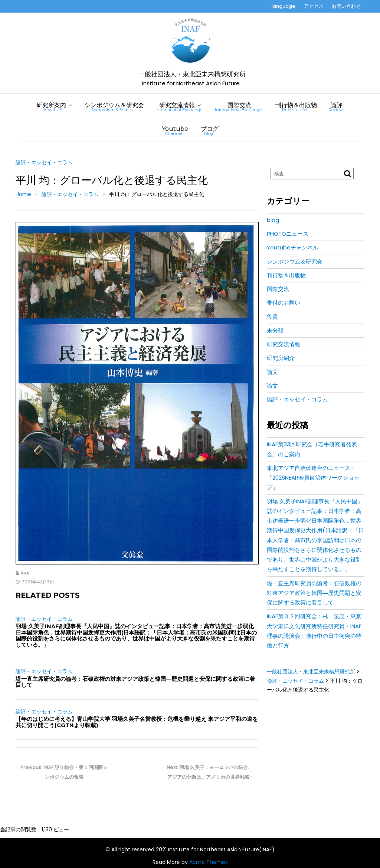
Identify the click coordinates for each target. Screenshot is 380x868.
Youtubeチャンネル (293, 247)
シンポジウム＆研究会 (114, 107)
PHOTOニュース (288, 234)
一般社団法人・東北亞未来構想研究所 (192, 74)
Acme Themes (209, 862)
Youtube (175, 131)
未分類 (275, 330)
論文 (272, 372)
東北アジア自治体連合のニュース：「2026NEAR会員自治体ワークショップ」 (313, 478)
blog (273, 220)
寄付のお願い (284, 303)
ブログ (210, 131)
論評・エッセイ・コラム (44, 162)
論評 (336, 107)
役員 (272, 317)
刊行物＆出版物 (296, 107)
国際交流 (238, 107)
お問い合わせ (346, 6)
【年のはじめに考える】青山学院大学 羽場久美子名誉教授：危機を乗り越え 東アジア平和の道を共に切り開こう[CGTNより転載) (137, 722)
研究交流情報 (179, 107)
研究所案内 (51, 107)
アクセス (314, 6)
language (284, 6)
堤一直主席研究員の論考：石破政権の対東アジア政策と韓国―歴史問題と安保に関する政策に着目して (135, 682)
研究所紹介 (281, 358)
